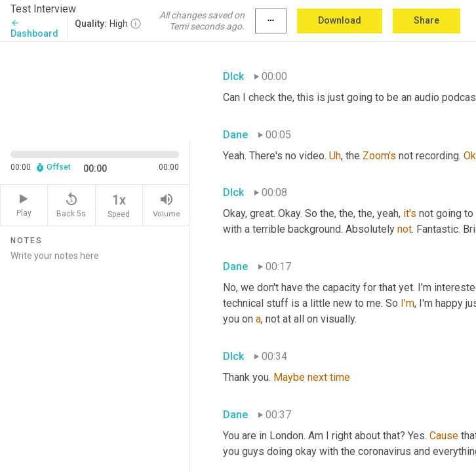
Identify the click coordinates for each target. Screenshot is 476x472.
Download (340, 20)
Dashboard (34, 29)
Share (426, 20)
